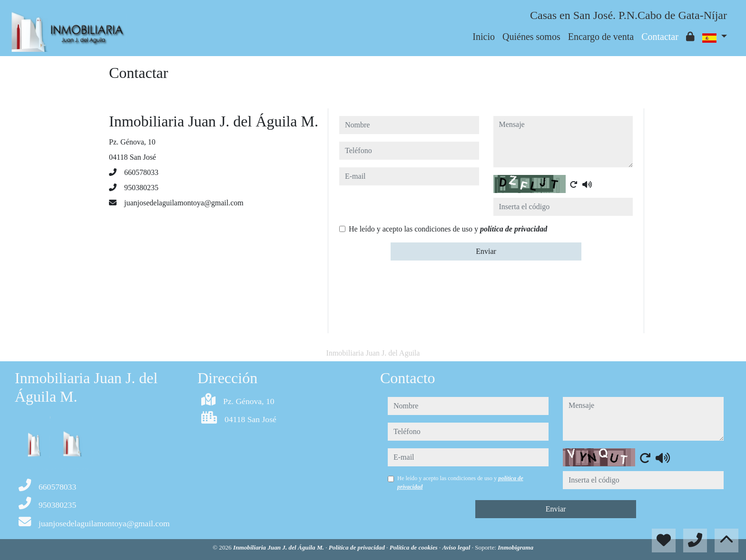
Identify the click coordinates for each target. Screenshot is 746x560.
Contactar (660, 37)
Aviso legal (457, 547)
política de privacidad (514, 229)
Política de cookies (414, 547)
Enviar (486, 251)
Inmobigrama (515, 547)
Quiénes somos (531, 37)
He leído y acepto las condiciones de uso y (448, 229)
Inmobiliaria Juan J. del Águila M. (279, 547)
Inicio (484, 37)
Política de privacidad (358, 547)
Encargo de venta (601, 37)
